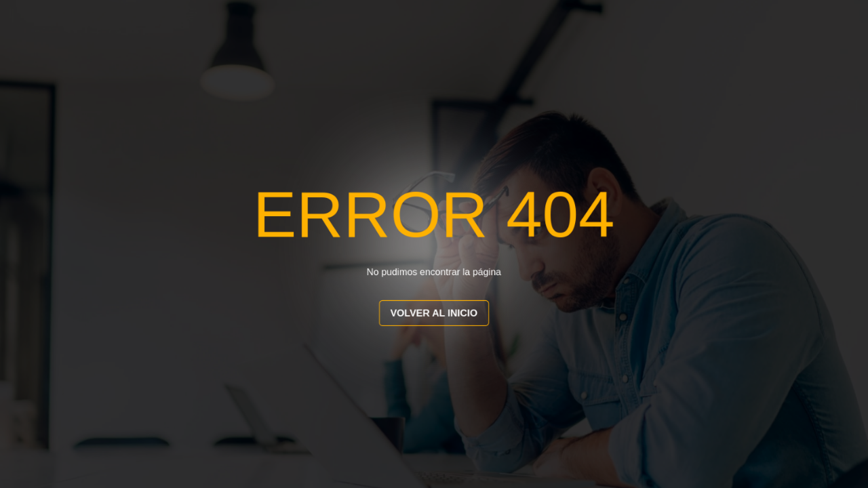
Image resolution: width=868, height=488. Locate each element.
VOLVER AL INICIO (434, 313)
